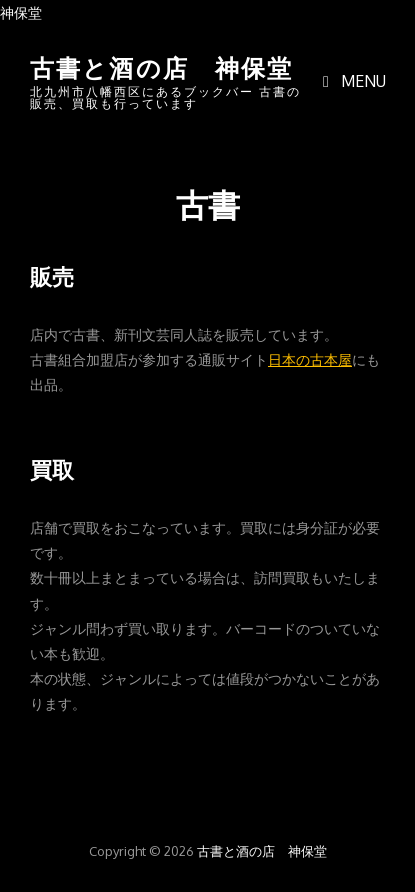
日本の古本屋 (310, 359)
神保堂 (21, 12)
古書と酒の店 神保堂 (162, 66)
